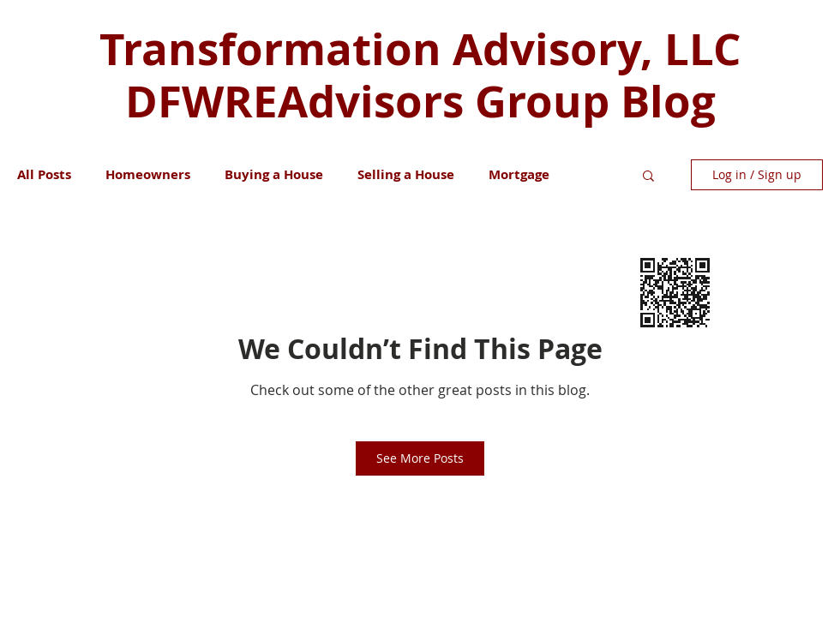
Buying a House (274, 175)
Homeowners (148, 175)
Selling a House (406, 175)
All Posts (44, 175)
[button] (648, 175)
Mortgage (519, 175)
